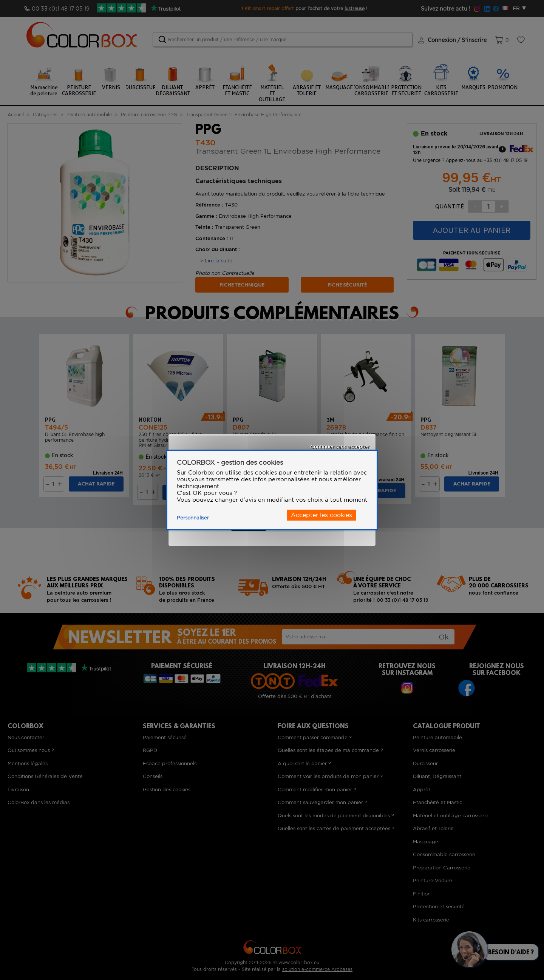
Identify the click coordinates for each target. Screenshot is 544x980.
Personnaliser (193, 518)
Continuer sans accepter (340, 447)
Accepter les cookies (321, 515)
